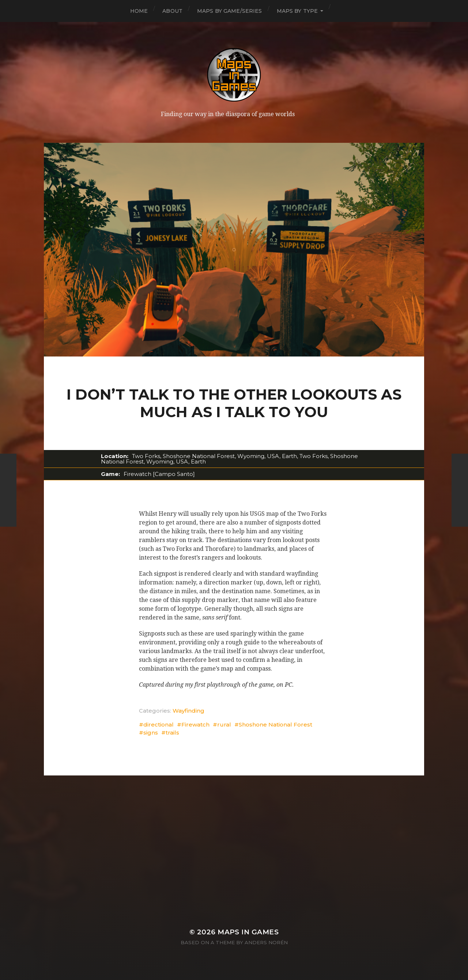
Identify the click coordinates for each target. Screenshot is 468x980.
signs (151, 733)
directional (158, 724)
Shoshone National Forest (275, 724)
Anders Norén (266, 942)
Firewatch (195, 724)
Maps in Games (248, 932)
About (172, 11)
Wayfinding (188, 711)
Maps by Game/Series (230, 11)
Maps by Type (297, 11)
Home (139, 11)
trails (172, 733)
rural (224, 724)
